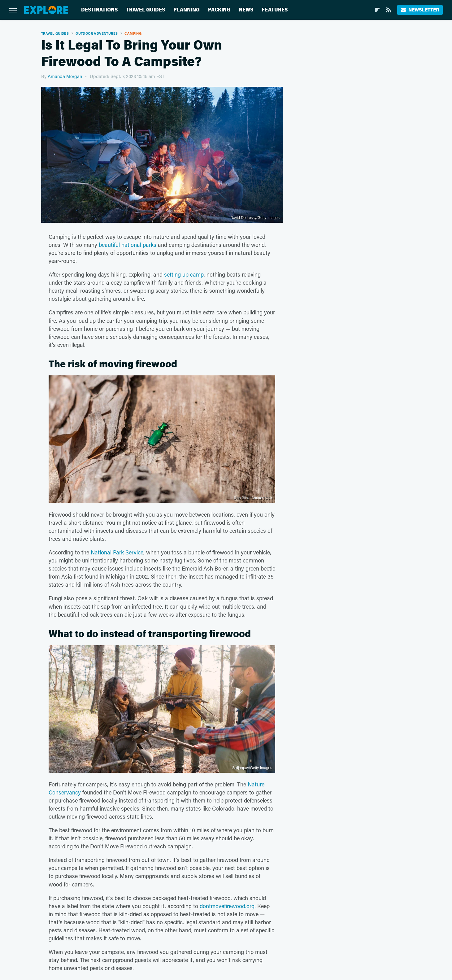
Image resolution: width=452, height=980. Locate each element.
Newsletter (420, 10)
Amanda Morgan (65, 76)
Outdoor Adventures (97, 33)
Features (275, 10)
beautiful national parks (128, 245)
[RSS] (389, 10)
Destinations (99, 10)
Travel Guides (146, 10)
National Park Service (117, 552)
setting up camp (184, 274)
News (246, 10)
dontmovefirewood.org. (228, 906)
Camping (133, 33)
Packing (219, 10)
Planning (187, 10)
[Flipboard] (377, 10)
